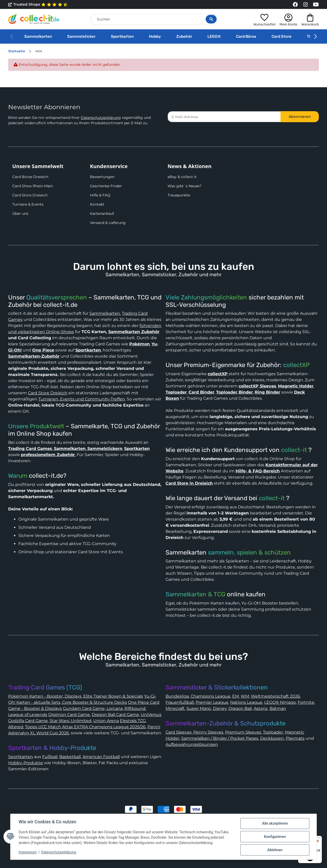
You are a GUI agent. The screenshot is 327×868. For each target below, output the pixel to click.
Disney (220, 708)
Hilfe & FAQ (100, 195)
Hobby (155, 36)
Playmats (295, 738)
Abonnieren (300, 117)
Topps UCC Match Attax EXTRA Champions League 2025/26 (85, 727)
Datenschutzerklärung (101, 118)
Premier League (212, 702)
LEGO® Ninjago (280, 702)
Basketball (70, 757)
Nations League (246, 702)
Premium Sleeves (243, 732)
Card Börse (246, 36)
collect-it (294, 450)
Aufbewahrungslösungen (192, 744)
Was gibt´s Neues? (185, 186)
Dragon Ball (240, 708)
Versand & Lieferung (108, 223)
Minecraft (175, 708)
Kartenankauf (102, 213)
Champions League (211, 696)
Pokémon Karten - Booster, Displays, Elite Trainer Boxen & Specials (76, 696)
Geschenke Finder (106, 186)
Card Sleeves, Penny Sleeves (194, 732)
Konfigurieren (275, 837)
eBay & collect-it (182, 177)
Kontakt (97, 204)
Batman (278, 708)
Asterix (261, 708)
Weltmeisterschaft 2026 (275, 696)
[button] (264, 19)
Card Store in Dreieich (189, 483)
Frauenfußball (180, 702)
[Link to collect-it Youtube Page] (316, 5)
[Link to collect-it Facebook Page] (295, 5)
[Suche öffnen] (211, 19)
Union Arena (106, 721)
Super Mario (199, 708)
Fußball (50, 757)
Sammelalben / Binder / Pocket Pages (220, 738)
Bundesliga (177, 696)
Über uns (20, 213)
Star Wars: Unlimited (71, 721)
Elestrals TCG (133, 721)
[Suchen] (154, 19)
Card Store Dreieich (30, 195)
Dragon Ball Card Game (115, 715)
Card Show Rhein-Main (33, 186)
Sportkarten (122, 36)
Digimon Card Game (69, 715)
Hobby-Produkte (26, 763)
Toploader (273, 732)
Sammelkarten (38, 36)
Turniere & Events (28, 204)
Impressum (28, 852)
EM (236, 696)
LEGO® (214, 36)
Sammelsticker (81, 36)
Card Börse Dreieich (30, 177)
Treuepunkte (179, 195)
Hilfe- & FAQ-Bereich (258, 471)
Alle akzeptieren (275, 823)
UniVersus (151, 715)
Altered (16, 727)
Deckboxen (272, 738)
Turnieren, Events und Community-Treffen (82, 399)
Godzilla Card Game (28, 721)
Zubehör (184, 36)
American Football (101, 757)
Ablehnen (275, 850)
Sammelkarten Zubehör (134, 332)
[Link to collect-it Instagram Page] (306, 5)
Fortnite (306, 702)
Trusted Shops (38, 5)
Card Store (282, 36)
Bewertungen (102, 177)
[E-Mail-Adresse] (224, 117)
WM (245, 696)
